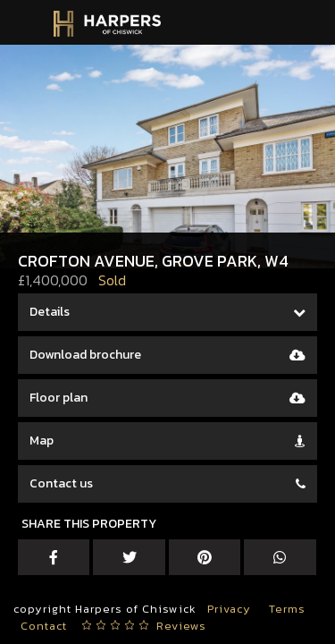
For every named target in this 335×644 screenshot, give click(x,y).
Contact (44, 626)
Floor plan (59, 398)
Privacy (229, 609)
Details (50, 312)
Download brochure (85, 355)
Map (42, 441)
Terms (287, 609)
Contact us (61, 483)
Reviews (181, 626)
